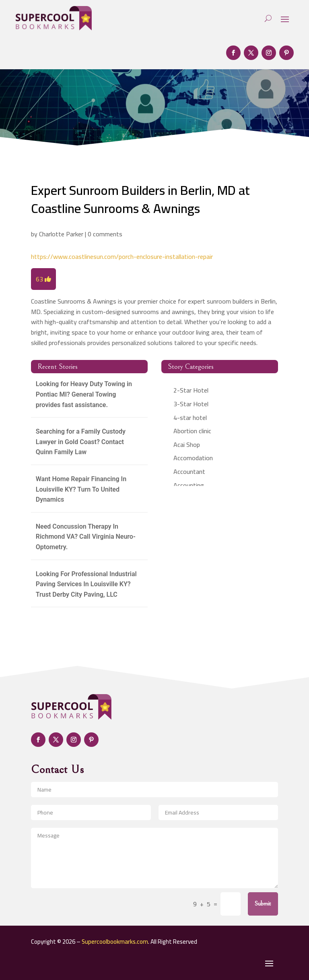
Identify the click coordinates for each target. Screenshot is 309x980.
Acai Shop (187, 445)
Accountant (189, 471)
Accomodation (193, 458)
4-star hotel (190, 418)
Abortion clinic (192, 431)
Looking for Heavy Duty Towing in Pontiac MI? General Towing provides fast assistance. (84, 394)
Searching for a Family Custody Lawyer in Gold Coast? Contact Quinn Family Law (81, 442)
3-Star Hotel (191, 404)
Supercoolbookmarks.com (115, 942)
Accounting (189, 485)
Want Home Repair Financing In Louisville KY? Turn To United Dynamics (81, 489)
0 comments (105, 234)
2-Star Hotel (191, 390)
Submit (263, 904)
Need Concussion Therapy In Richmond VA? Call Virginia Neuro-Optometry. (86, 537)
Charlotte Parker (61, 234)
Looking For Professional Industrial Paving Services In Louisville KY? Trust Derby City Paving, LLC (86, 584)
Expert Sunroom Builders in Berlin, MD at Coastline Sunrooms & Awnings (140, 199)
